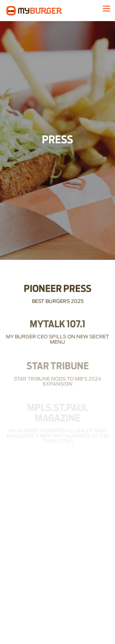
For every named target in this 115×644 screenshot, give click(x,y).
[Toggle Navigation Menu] (107, 8)
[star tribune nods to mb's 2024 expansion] (57, 367)
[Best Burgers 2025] (57, 287)
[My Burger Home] (34, 10)
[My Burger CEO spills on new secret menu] (57, 325)
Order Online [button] (57, 638)
